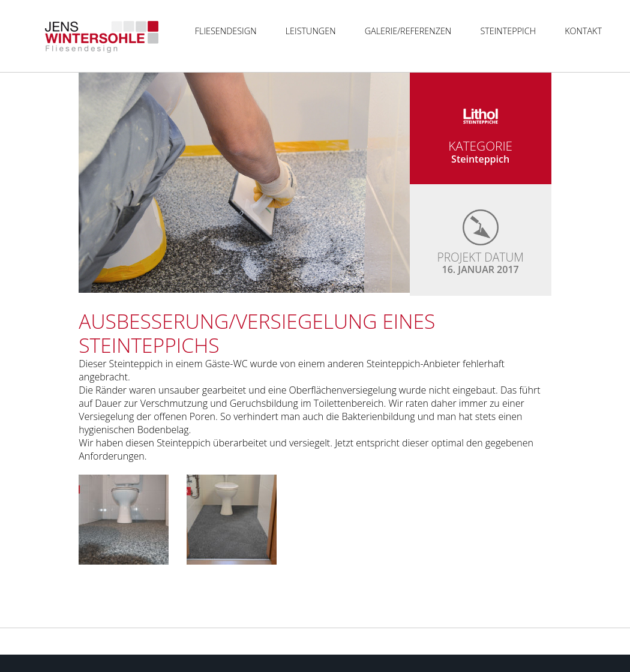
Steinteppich (508, 31)
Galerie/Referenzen (408, 31)
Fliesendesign (226, 31)
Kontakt (583, 31)
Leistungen (311, 31)
